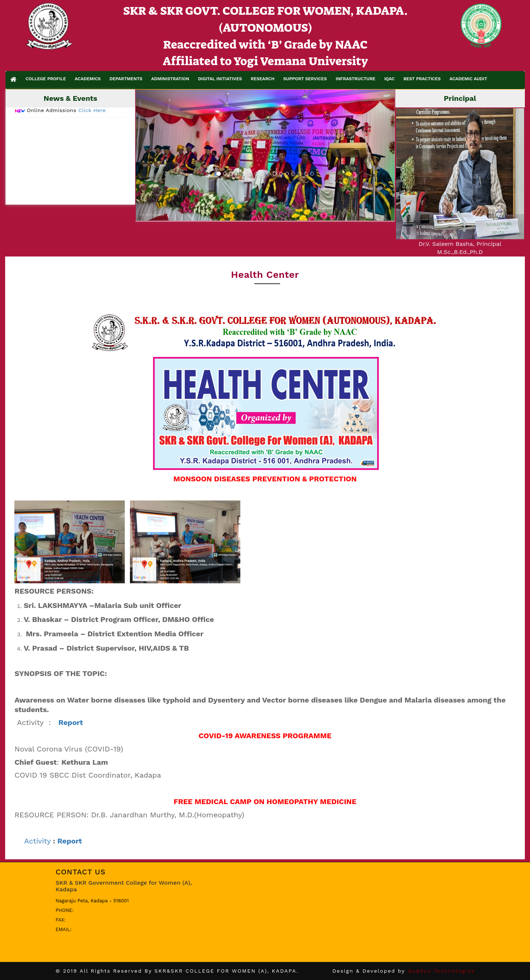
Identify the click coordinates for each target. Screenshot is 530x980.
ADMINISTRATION (170, 79)
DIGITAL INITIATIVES (220, 79)
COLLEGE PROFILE (46, 79)
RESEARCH (262, 79)
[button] (155, 155)
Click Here (92, 120)
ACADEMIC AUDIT (468, 79)
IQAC (389, 79)
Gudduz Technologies (441, 971)
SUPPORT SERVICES (305, 79)
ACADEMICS (88, 79)
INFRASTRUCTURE (356, 79)
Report (70, 841)
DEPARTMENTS (126, 79)
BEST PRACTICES (422, 79)
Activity (38, 841)
